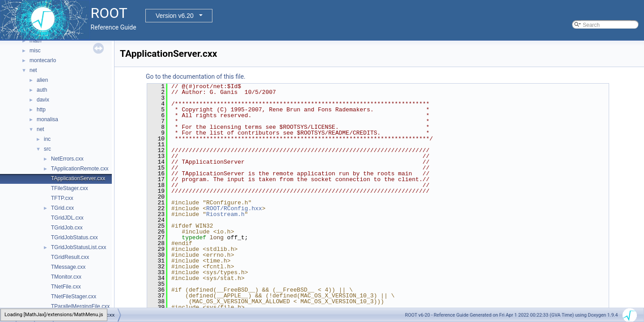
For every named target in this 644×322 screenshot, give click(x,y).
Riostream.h (225, 214)
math (36, 41)
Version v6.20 (175, 16)
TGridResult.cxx (70, 257)
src (47, 149)
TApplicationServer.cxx (78, 178)
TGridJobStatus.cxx (74, 237)
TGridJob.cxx (67, 228)
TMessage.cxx (68, 267)
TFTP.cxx (62, 198)
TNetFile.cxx (66, 287)
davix (43, 100)
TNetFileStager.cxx (74, 297)
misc (35, 51)
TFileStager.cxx (70, 188)
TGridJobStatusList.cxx (78, 247)
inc (47, 139)
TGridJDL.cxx (67, 218)
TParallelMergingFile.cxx (80, 306)
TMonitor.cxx (66, 277)
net (33, 70)
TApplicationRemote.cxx (80, 169)
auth (42, 90)
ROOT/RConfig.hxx (234, 208)
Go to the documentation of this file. (196, 76)
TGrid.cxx (62, 208)
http (41, 110)
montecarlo (43, 60)
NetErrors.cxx (67, 159)
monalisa (47, 119)
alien (42, 80)
